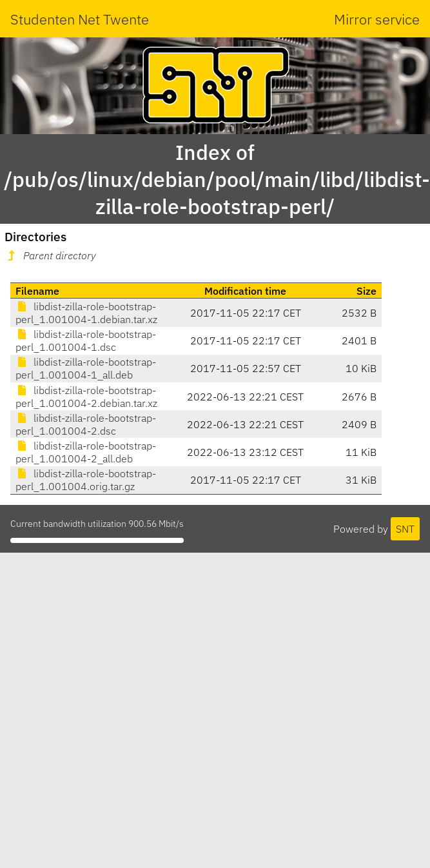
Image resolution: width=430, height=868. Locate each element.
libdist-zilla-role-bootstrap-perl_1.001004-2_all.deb (86, 452)
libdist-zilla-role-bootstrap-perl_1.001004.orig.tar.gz (86, 480)
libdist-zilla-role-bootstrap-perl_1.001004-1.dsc (86, 340)
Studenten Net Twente (80, 19)
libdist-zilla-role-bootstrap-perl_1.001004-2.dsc (86, 424)
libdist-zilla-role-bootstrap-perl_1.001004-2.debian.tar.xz (86, 397)
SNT (405, 529)
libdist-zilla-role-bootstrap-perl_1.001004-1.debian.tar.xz (86, 313)
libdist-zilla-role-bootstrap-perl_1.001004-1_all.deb (86, 368)
